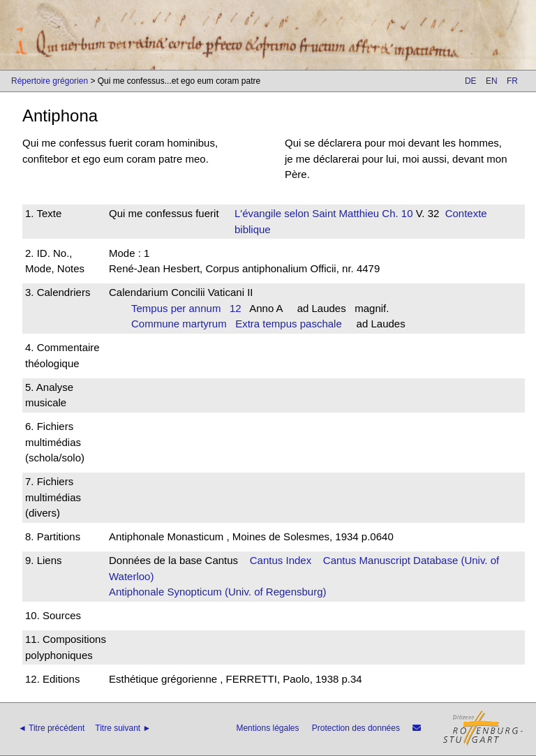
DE (471, 81)
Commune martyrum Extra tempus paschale (237, 324)
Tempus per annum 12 (186, 308)
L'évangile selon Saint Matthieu (307, 213)
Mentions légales (267, 728)
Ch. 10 (396, 213)
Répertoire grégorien (50, 81)
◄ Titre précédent (51, 728)
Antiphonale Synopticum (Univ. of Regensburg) (218, 592)
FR (512, 81)
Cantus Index (281, 560)
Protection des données (356, 728)
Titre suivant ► (123, 728)
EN (492, 81)
